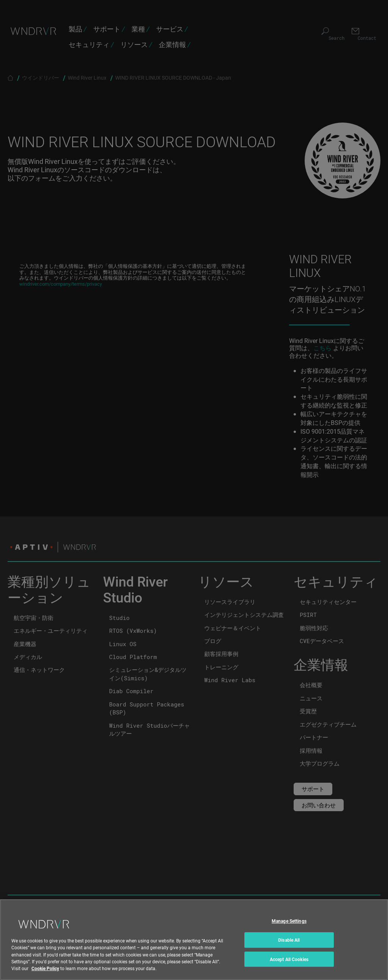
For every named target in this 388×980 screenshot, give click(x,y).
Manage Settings (289, 933)
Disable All (289, 952)
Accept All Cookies (289, 971)
